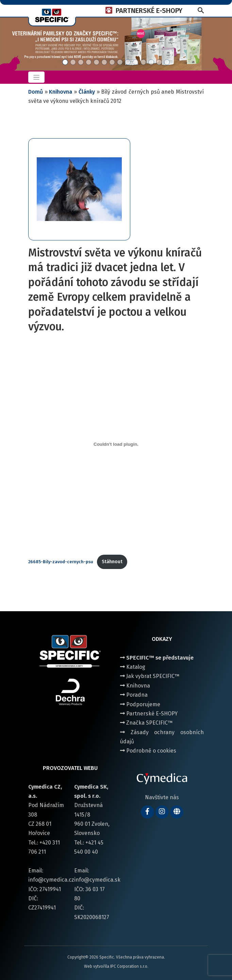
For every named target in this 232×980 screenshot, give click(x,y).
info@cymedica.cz (51, 880)
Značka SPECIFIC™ (146, 723)
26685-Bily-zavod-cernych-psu (61, 562)
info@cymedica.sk (97, 880)
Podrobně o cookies (148, 751)
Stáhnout (112, 562)
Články (87, 92)
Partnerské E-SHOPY (149, 714)
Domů (36, 92)
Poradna (134, 695)
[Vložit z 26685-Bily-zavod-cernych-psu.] (116, 444)
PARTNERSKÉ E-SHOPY (149, 11)
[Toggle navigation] (36, 77)
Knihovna (61, 92)
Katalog (133, 667)
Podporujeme (140, 704)
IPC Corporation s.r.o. (129, 966)
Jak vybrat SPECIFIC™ (150, 676)
